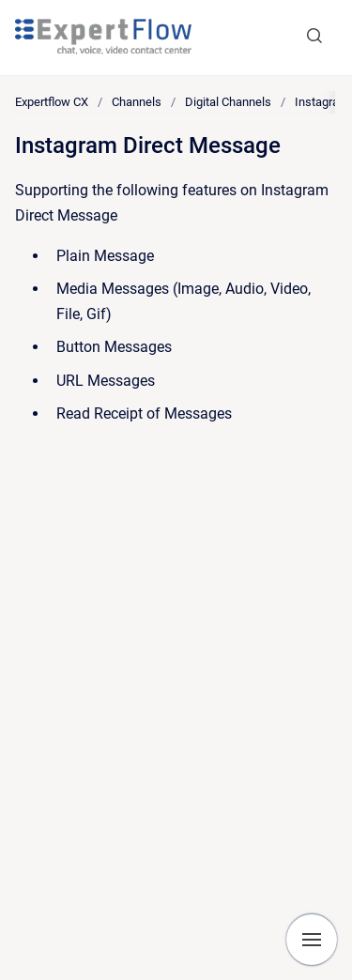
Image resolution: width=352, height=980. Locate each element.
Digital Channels (228, 102)
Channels (137, 102)
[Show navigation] (312, 940)
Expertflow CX (52, 102)
